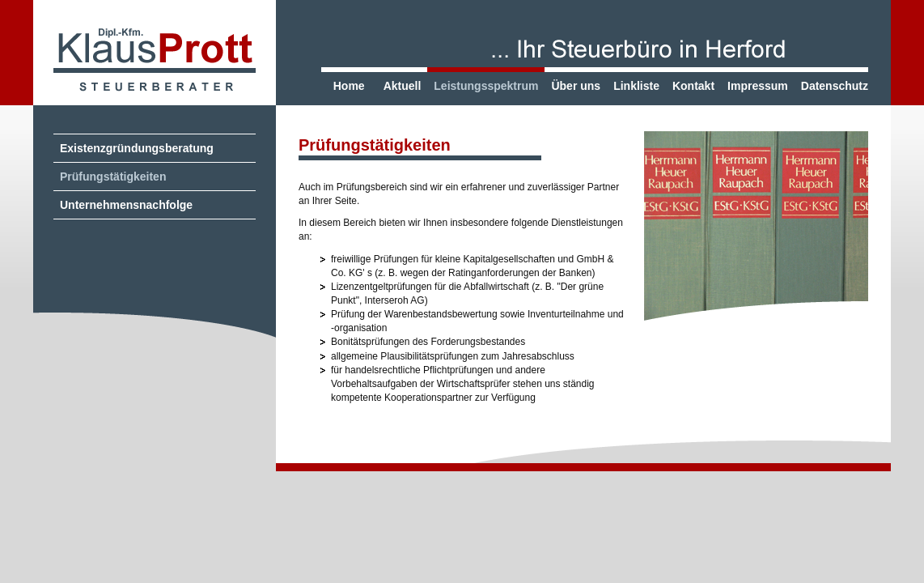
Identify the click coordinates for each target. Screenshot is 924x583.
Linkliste (636, 86)
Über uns (576, 86)
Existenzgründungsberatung (137, 148)
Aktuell (403, 86)
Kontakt (693, 86)
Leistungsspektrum (486, 86)
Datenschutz (835, 86)
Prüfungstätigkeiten (113, 177)
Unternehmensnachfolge (126, 205)
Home (349, 86)
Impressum (758, 86)
